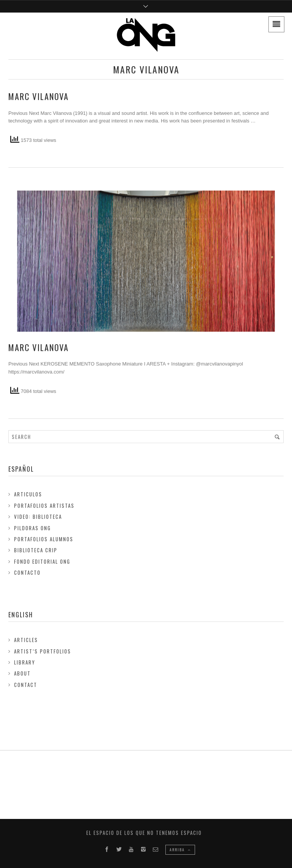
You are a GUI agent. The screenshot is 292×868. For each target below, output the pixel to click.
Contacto (27, 572)
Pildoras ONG (33, 528)
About (22, 673)
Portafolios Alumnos (44, 539)
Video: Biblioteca (38, 517)
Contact (26, 685)
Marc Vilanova (39, 96)
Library (25, 662)
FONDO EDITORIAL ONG (42, 561)
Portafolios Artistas (44, 506)
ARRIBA (180, 850)
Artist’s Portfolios (43, 651)
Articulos (28, 494)
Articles (26, 640)
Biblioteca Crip (36, 550)
